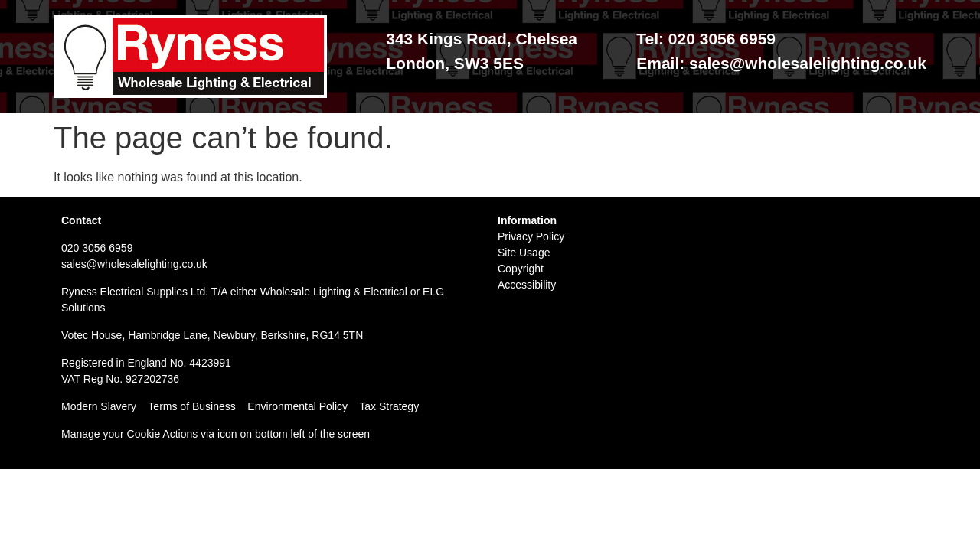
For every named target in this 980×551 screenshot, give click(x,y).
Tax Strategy (389, 406)
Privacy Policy (531, 236)
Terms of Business (191, 406)
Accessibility (527, 285)
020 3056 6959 (97, 248)
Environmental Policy (303, 406)
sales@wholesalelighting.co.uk (134, 264)
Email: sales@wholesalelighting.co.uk (781, 63)
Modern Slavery (99, 406)
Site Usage (524, 253)
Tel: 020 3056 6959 (706, 39)
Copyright (521, 269)
